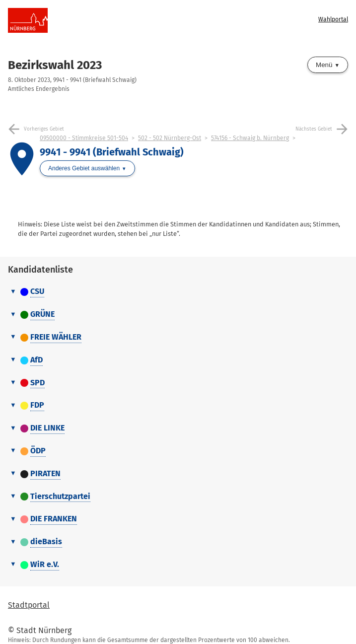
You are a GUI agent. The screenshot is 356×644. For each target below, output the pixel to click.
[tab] (178, 292)
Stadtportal (29, 605)
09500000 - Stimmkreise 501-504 (84, 138)
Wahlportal (333, 19)
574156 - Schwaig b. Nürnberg (250, 138)
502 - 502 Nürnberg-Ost (170, 138)
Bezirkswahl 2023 (55, 65)
